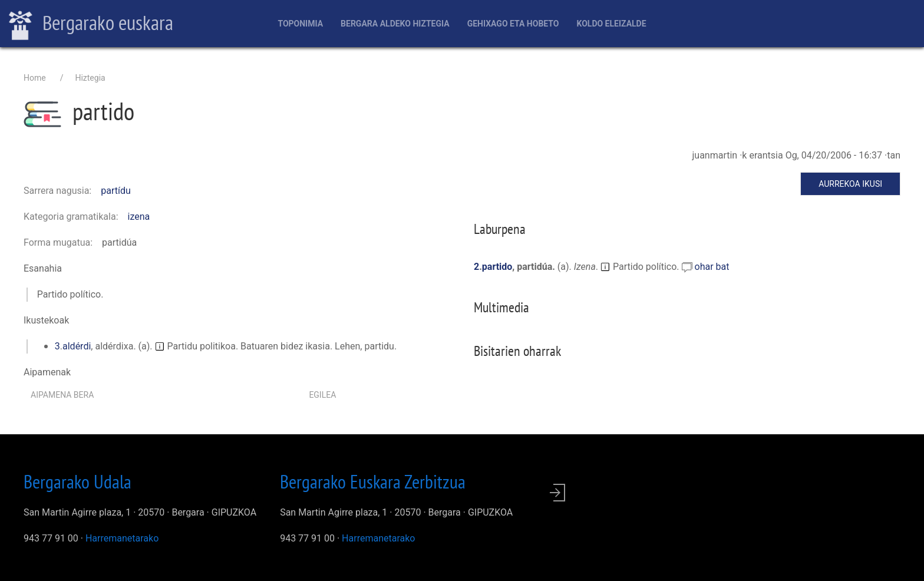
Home (35, 78)
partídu (116, 191)
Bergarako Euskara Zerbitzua (373, 481)
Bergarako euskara (91, 24)
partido (497, 267)
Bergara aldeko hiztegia (395, 24)
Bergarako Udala (77, 481)
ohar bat (712, 267)
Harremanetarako (122, 538)
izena (139, 217)
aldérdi (77, 346)
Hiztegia (90, 78)
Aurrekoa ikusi (850, 184)
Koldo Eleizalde (611, 24)
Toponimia (300, 24)
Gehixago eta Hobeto (513, 24)
